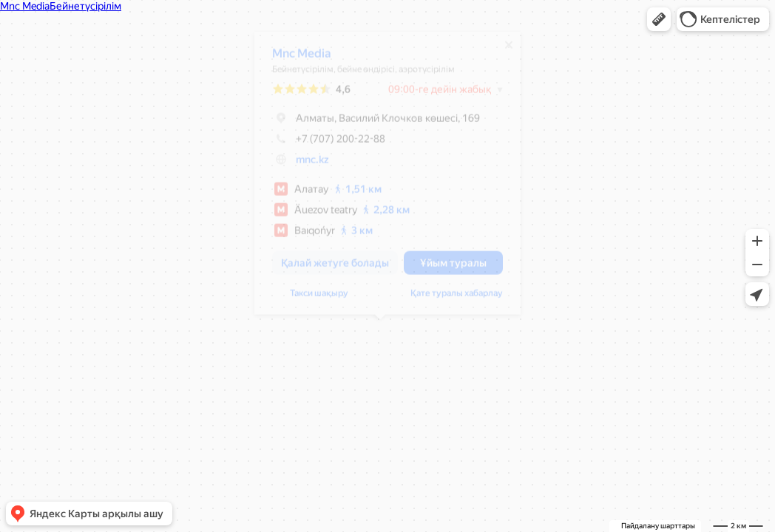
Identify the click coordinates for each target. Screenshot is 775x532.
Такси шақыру (312, 299)
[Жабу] (501, 50)
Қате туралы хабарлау (449, 299)
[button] (659, 19)
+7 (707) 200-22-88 (321, 144)
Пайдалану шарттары (658, 526)
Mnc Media (294, 59)
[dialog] (380, 178)
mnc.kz (305, 165)
